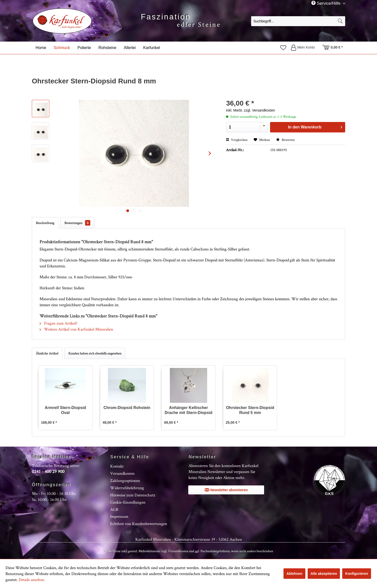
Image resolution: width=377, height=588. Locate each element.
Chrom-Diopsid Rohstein (127, 408)
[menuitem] (298, 21)
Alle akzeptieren (324, 574)
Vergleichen (237, 140)
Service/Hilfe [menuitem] (327, 3)
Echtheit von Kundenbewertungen (139, 524)
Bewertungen (77, 223)
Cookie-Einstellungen (128, 502)
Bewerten (285, 140)
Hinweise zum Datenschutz (133, 495)
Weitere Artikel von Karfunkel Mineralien (76, 329)
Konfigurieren (357, 574)
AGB (114, 509)
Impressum (119, 516)
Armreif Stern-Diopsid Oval (65, 410)
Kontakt (117, 466)
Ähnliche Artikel (47, 353)
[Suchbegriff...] (298, 21)
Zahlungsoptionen (125, 480)
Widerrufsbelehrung (127, 488)
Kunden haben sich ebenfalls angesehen (95, 353)
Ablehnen (294, 574)
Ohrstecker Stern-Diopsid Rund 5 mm (250, 410)
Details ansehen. (32, 580)
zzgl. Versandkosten (259, 110)
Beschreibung (45, 223)
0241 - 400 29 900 (48, 471)
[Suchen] (340, 21)
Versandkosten (122, 473)
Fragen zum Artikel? (58, 323)
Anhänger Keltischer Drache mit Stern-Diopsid (188, 410)
